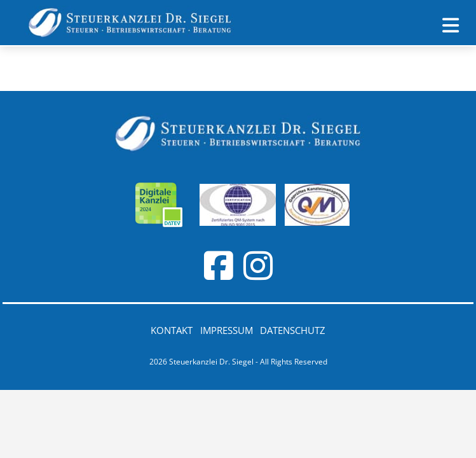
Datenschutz (293, 330)
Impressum (227, 330)
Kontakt (172, 330)
